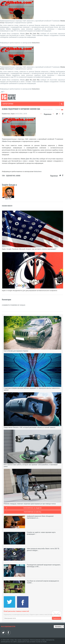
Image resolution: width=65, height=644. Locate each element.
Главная (58, 109)
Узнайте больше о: (9, 185)
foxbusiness (36, 43)
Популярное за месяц (32, 512)
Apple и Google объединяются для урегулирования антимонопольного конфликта (30, 291)
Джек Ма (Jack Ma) (33, 34)
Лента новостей (48, 109)
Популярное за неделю (32, 508)
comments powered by (14, 305)
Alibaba (18, 176)
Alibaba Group (7, 141)
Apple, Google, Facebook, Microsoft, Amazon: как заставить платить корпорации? (29, 249)
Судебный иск (11, 176)
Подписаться (57, 618)
